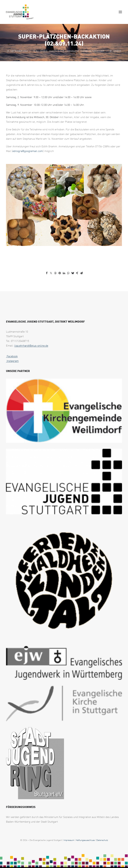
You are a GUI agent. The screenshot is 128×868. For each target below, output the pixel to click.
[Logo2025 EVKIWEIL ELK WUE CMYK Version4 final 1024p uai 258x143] (64, 411)
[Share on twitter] (51, 273)
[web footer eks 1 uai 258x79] (64, 703)
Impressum (69, 840)
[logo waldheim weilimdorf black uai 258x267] (64, 580)
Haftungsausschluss (85, 840)
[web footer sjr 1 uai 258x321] (35, 763)
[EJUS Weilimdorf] (20, 12)
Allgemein (42, 51)
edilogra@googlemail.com (28, 151)
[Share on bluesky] (73, 273)
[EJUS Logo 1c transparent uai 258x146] (64, 482)
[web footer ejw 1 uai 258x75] (64, 663)
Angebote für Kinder (92, 51)
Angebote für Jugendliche (64, 51)
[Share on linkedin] (64, 273)
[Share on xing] (77, 273)
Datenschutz (102, 840)
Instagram (12, 361)
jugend (117, 51)
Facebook (12, 356)
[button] (120, 12)
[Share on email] (81, 273)
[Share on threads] (55, 273)
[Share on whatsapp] (68, 273)
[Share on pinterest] (60, 273)
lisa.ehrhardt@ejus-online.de (31, 346)
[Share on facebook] (47, 273)
